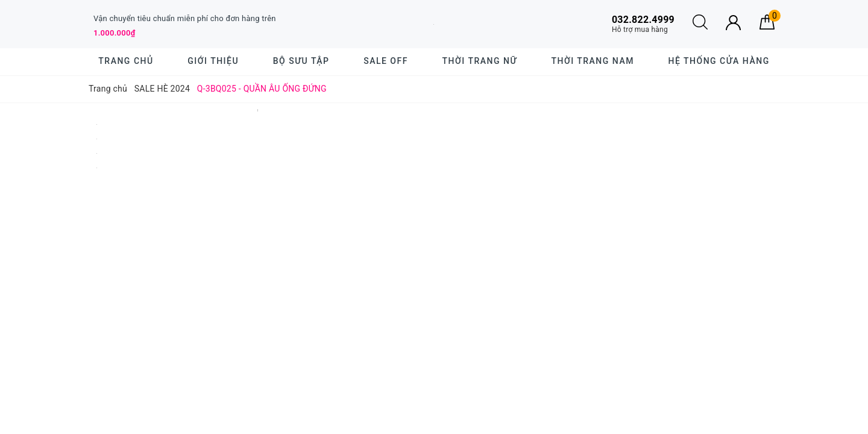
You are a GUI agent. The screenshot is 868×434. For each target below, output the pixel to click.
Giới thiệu (213, 61)
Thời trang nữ (480, 61)
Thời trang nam (592, 61)
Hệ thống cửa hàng (719, 61)
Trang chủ (126, 61)
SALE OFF (386, 61)
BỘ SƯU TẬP (301, 61)
